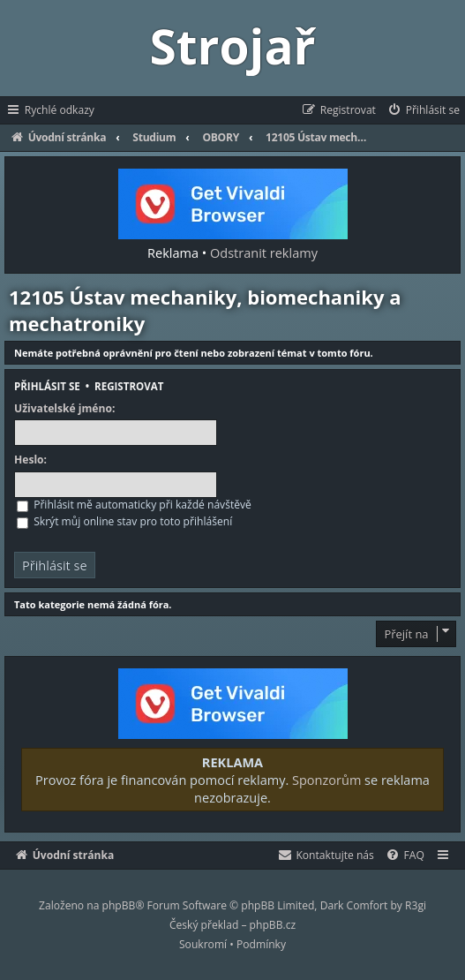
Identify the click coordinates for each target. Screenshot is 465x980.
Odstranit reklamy (264, 253)
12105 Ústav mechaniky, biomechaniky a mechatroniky (205, 310)
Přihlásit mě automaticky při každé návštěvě (134, 505)
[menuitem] (423, 110)
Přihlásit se (47, 386)
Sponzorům (326, 780)
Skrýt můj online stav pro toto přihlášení (124, 521)
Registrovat (129, 386)
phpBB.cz (273, 925)
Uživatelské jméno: (64, 409)
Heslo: (30, 460)
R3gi (416, 905)
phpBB (119, 905)
